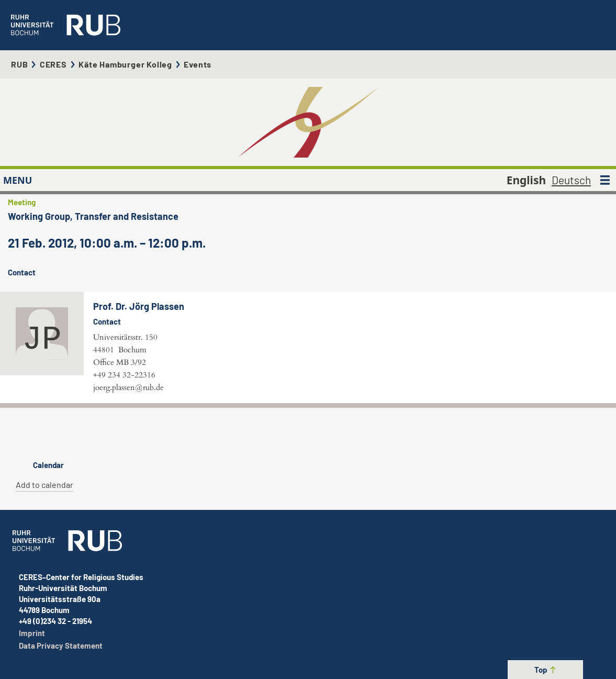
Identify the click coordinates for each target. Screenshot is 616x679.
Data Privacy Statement (61, 645)
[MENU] (605, 180)
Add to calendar (44, 485)
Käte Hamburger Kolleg (125, 64)
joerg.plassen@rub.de (128, 387)
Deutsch (571, 180)
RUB (19, 64)
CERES (53, 64)
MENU (18, 180)
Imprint (32, 633)
